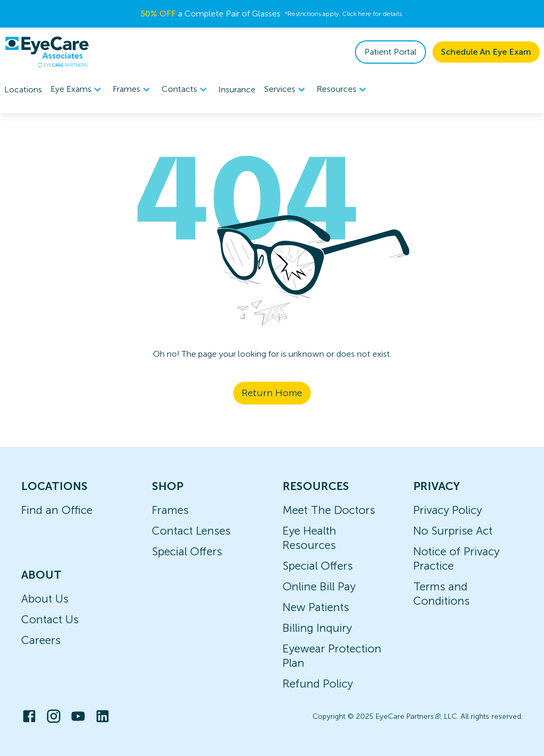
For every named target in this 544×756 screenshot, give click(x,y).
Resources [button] (343, 90)
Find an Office (57, 510)
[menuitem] (77, 89)
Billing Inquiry (317, 628)
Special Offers (187, 551)
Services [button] (286, 90)
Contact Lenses (191, 531)
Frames (170, 510)
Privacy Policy (448, 510)
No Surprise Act (453, 531)
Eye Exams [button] (77, 90)
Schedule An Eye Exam (486, 52)
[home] (47, 52)
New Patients (316, 607)
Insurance (237, 89)
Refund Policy (318, 684)
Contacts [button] (186, 90)
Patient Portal (390, 52)
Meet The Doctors (329, 510)
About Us (45, 599)
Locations (23, 89)
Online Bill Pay (319, 586)
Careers (41, 640)
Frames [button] (133, 90)
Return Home (272, 393)
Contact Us (50, 619)
